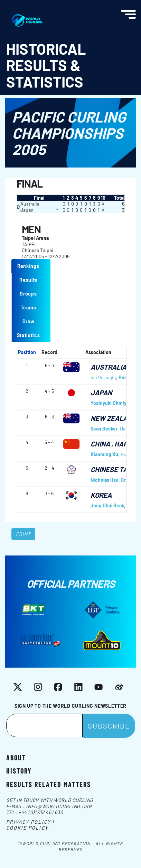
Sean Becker (104, 429)
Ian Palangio (103, 377)
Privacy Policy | (30, 822)
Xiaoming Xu (104, 454)
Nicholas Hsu (105, 480)
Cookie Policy (27, 828)
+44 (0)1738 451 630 (41, 812)
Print (23, 534)
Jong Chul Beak (107, 505)
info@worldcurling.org (59, 806)
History (19, 770)
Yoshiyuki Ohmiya (110, 403)
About (16, 757)
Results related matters (49, 784)
